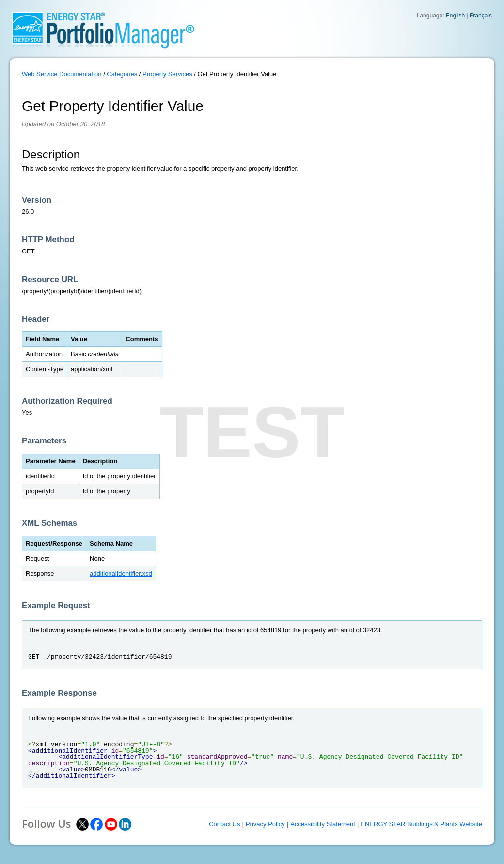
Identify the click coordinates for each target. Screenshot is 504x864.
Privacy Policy (265, 824)
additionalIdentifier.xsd (121, 573)
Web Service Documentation (62, 74)
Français (481, 16)
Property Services (167, 74)
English (455, 16)
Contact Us (224, 824)
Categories (122, 74)
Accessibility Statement (323, 824)
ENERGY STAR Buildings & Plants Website (421, 824)
